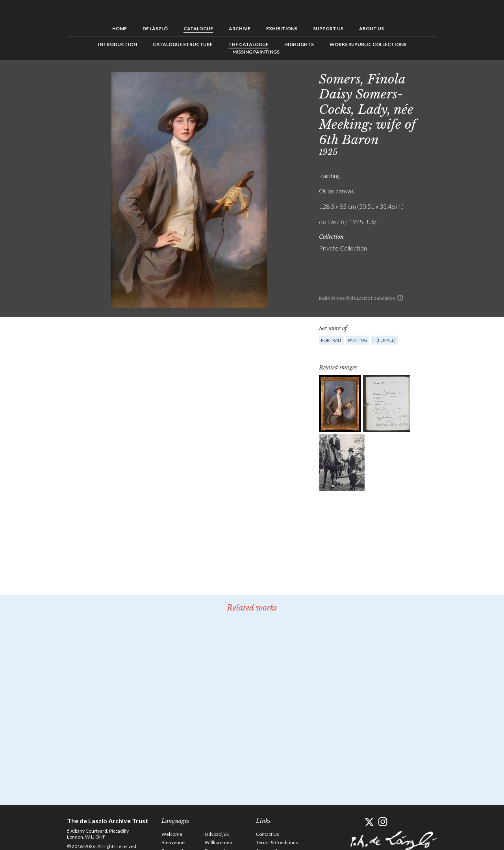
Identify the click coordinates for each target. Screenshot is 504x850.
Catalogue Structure (183, 44)
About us (372, 29)
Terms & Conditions (277, 842)
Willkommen (219, 842)
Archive (240, 29)
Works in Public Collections (368, 44)
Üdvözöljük (217, 834)
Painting (358, 340)
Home (120, 29)
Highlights (299, 44)
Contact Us (268, 834)
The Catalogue (248, 44)
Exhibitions (282, 29)
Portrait (331, 340)
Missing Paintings (256, 52)
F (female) (384, 340)
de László (155, 29)
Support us (328, 29)
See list (463, 78)
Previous (451, 78)
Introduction (118, 44)
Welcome (172, 834)
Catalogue (198, 29)
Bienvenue (173, 842)
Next (475, 78)
